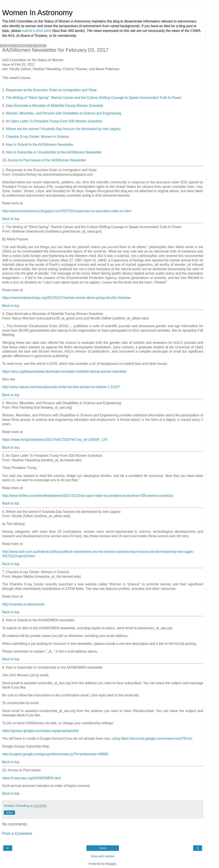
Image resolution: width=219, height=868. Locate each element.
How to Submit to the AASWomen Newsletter (40, 145)
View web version (103, 856)
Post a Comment (17, 833)
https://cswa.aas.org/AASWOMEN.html (31, 778)
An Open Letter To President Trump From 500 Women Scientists (54, 121)
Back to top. (11, 219)
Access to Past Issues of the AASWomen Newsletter (47, 160)
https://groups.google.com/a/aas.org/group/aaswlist (40, 731)
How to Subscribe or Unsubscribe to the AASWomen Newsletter (54, 152)
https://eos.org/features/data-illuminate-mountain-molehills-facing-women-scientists (64, 372)
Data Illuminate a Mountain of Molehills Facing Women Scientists (55, 106)
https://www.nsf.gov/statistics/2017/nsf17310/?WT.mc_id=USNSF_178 (55, 440)
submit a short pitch (37, 31)
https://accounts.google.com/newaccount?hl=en (157, 738)
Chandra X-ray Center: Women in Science (38, 137)
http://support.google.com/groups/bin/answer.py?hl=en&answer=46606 (55, 754)
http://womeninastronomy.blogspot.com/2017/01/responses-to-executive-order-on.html (67, 211)
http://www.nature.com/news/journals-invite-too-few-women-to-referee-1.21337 (61, 387)
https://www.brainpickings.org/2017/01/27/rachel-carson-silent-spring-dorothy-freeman (66, 298)
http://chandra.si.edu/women (23, 604)
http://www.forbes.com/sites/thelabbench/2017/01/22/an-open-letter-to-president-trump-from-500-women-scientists (88, 496)
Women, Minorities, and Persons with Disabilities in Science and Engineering (64, 113)
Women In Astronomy (37, 13)
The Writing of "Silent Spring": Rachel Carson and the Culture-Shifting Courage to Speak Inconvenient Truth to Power (94, 98)
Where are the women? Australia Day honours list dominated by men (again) (63, 129)
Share (9, 813)
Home (103, 848)
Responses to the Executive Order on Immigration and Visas (51, 90)
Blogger (111, 864)
